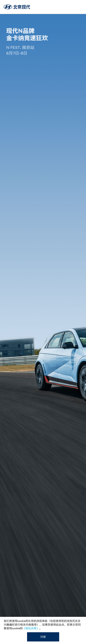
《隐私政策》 (31, 628)
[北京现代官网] (17, 7)
